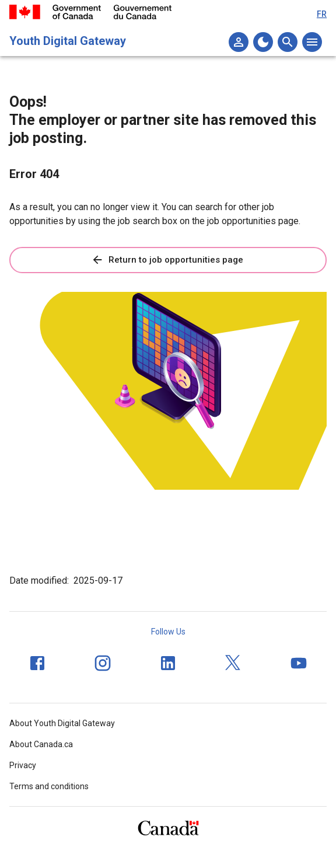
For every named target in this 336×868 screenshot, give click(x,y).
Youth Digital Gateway (68, 41)
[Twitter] (233, 663)
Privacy (23, 765)
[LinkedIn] (168, 663)
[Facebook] (37, 663)
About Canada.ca (41, 744)
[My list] (239, 42)
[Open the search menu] (288, 42)
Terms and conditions (49, 786)
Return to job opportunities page (167, 260)
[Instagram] (103, 663)
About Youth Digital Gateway (62, 723)
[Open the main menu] (312, 42)
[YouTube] (299, 663)
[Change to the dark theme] (263, 42)
